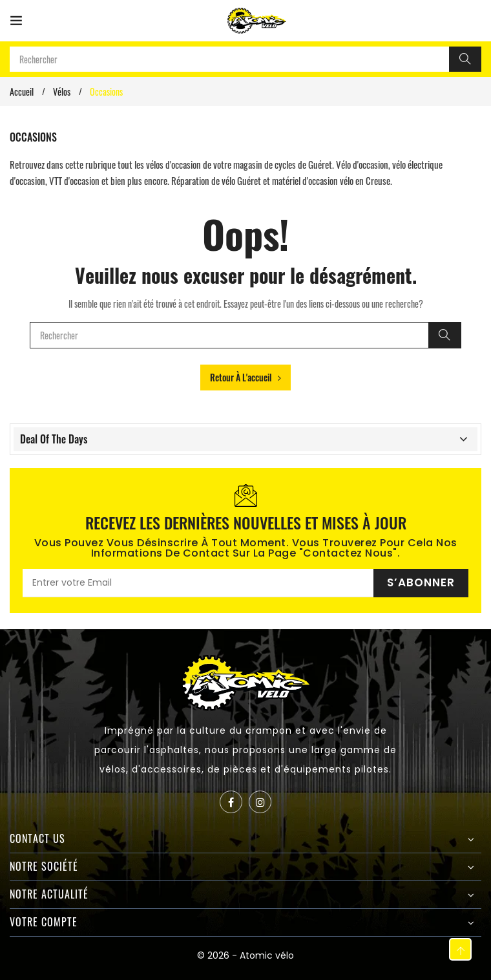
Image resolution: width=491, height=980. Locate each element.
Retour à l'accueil (245, 377)
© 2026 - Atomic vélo (245, 955)
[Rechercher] (465, 59)
